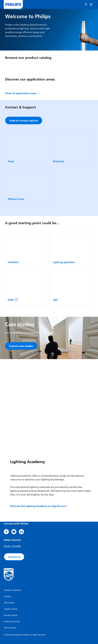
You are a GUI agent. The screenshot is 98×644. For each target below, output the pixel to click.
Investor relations (12, 590)
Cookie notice (11, 609)
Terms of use (10, 628)
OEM (13, 300)
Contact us (14, 557)
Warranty (59, 161)
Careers (8, 596)
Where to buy (16, 199)
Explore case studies (21, 346)
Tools (11, 161)
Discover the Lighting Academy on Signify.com (39, 506)
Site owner (9, 603)
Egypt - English (12, 546)
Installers (13, 262)
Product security (12, 621)
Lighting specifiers (64, 262)
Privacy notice (11, 615)
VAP (55, 300)
